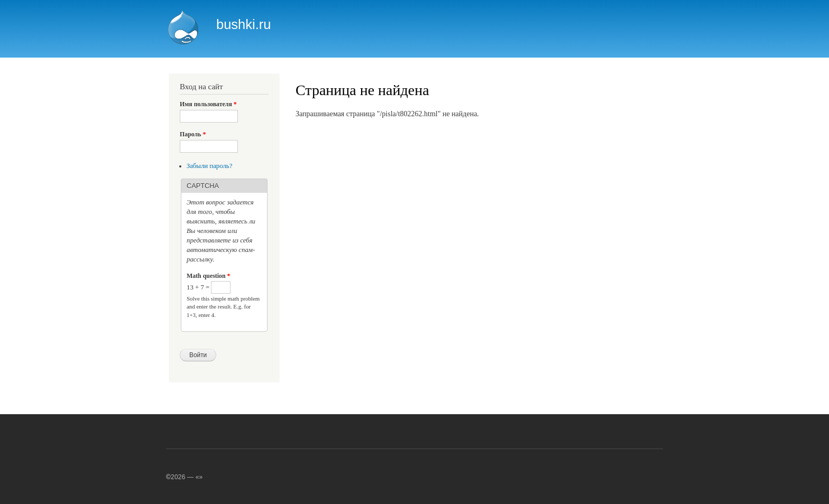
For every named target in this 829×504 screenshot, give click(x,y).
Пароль (193, 134)
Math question (208, 276)
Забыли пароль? (210, 166)
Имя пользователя (208, 104)
